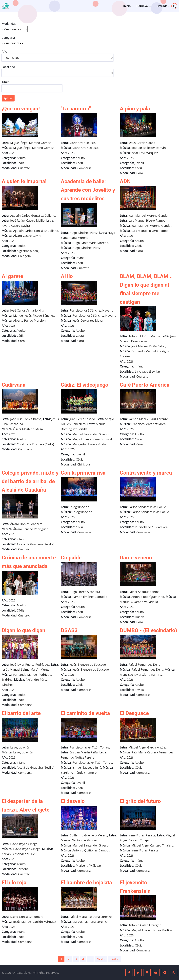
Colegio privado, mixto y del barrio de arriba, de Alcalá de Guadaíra (30, 481)
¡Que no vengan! (21, 109)
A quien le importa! (24, 181)
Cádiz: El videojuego (85, 385)
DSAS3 (69, 630)
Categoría (8, 38)
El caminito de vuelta (85, 713)
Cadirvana (14, 385)
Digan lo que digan (23, 630)
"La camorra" (76, 109)
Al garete (12, 276)
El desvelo (73, 801)
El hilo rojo (14, 882)
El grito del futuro (140, 801)
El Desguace (134, 713)
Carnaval (143, 6)
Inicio (127, 6)
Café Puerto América (145, 385)
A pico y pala (135, 109)
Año (4, 51)
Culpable (71, 558)
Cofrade (163, 6)
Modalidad (9, 24)
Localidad (8, 67)
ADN (125, 181)
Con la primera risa (83, 473)
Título (6, 82)
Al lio (67, 276)
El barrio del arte (21, 713)
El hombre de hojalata (86, 882)
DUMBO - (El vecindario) (148, 630)
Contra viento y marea (146, 473)
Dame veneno (136, 558)
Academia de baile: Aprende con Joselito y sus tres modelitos (88, 190)
